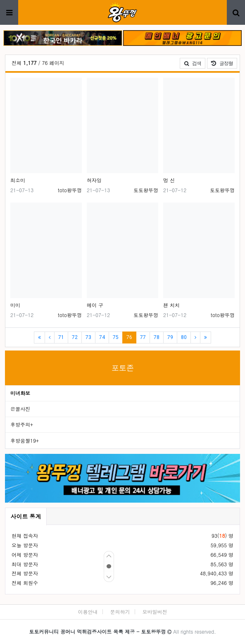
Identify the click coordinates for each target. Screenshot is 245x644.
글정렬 (224, 63)
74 (102, 337)
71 (61, 337)
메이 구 (95, 305)
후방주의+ (22, 424)
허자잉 (94, 180)
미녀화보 (20, 393)
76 (131, 337)
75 (116, 337)
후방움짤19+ (25, 440)
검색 (193, 63)
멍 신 (169, 180)
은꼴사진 (20, 409)
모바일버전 (155, 612)
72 (75, 337)
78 (157, 337)
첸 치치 (171, 305)
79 (170, 337)
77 (143, 337)
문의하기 (120, 612)
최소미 (18, 180)
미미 (15, 305)
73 (88, 337)
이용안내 (88, 612)
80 (184, 337)
